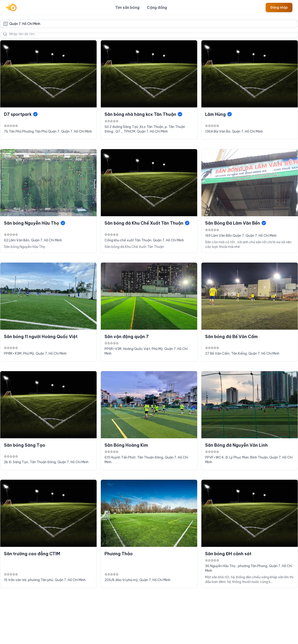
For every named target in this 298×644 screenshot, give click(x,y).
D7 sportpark (21, 114)
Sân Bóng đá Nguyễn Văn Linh (236, 445)
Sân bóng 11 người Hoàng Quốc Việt (41, 337)
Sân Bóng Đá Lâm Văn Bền (236, 223)
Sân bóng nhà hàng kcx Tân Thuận (144, 114)
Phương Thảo (119, 554)
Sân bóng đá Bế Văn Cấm (231, 337)
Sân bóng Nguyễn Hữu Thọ (35, 223)
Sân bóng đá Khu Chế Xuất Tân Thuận (147, 223)
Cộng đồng (157, 7)
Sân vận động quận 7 (127, 337)
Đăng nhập (279, 7)
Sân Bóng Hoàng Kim (126, 445)
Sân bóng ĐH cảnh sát (228, 554)
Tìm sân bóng (127, 7)
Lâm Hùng (219, 114)
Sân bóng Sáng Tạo (25, 445)
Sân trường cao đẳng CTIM (32, 554)
